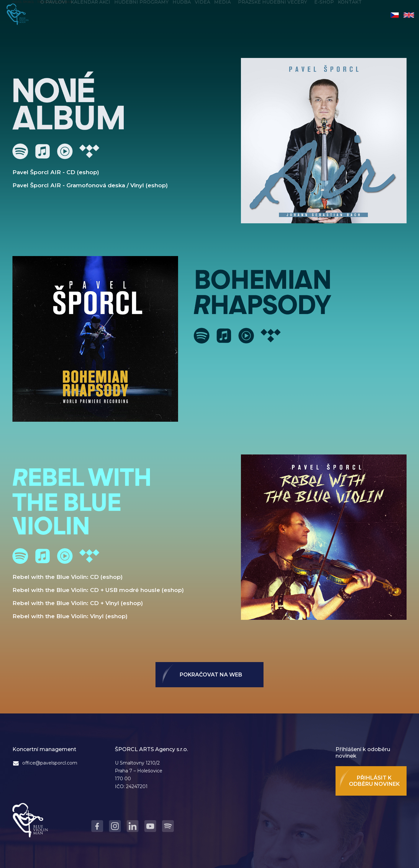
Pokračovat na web (211, 675)
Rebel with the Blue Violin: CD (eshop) (68, 577)
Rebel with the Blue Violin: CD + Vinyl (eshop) (78, 603)
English (409, 15)
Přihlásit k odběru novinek (374, 781)
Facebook (97, 826)
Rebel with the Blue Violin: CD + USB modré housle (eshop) (98, 590)
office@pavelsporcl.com (50, 763)
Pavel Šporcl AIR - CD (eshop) (56, 172)
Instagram (115, 826)
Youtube (65, 151)
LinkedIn (133, 826)
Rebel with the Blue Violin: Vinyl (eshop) (70, 616)
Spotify (20, 151)
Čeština (395, 15)
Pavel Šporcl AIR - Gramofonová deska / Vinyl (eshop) (90, 185)
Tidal (89, 151)
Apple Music (43, 151)
